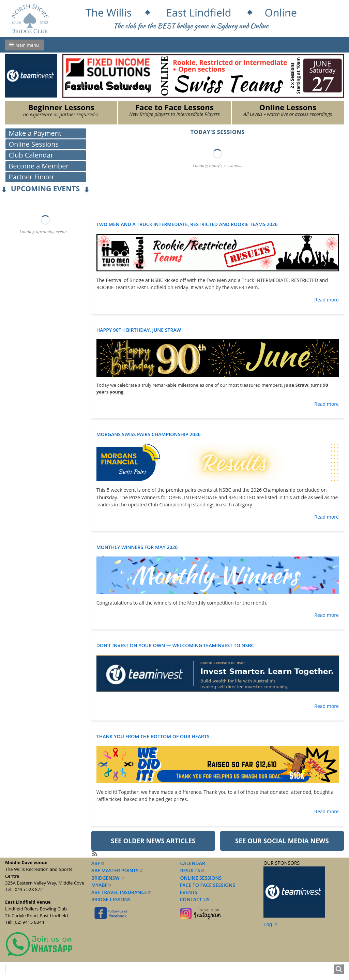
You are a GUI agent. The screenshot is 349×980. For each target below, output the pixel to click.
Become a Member (39, 166)
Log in (270, 924)
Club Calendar (31, 155)
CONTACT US (193, 899)
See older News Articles (153, 841)
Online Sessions (34, 144)
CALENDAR (193, 863)
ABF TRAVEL (122, 892)
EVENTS (187, 892)
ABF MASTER (117, 870)
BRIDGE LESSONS (111, 899)
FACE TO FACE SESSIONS (207, 885)
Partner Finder (32, 177)
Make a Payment (35, 133)
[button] (25, 45)
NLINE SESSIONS (203, 878)
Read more (327, 300)
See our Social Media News (282, 841)
